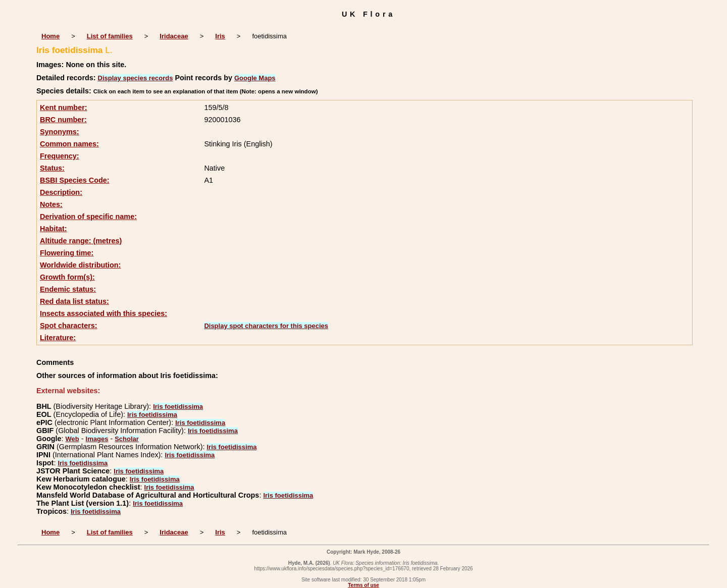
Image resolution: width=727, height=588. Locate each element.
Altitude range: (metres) (81, 241)
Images (97, 439)
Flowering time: (67, 253)
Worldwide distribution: (80, 265)
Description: (61, 192)
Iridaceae (174, 36)
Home (50, 36)
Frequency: (60, 156)
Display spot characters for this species (266, 326)
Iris (220, 36)
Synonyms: (60, 132)
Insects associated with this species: (103, 313)
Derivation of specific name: (88, 217)
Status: (52, 168)
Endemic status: (68, 289)
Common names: (69, 144)
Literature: (58, 338)
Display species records (136, 78)
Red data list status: (74, 301)
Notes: (51, 204)
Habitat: (54, 229)
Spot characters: (69, 326)
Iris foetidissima (178, 407)
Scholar (127, 439)
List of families (110, 36)
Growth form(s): (67, 277)
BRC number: (63, 120)
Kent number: (64, 108)
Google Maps (255, 78)
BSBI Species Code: (75, 180)
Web (72, 439)
